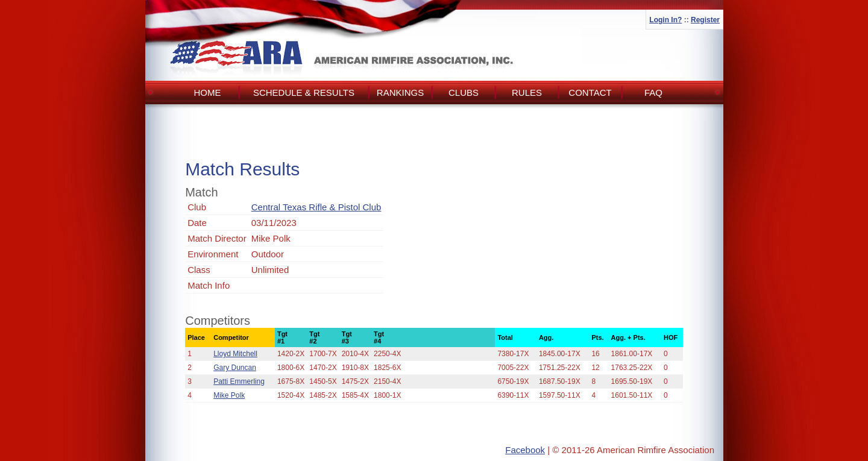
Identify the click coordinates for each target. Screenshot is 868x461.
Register (705, 20)
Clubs (464, 93)
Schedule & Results (304, 93)
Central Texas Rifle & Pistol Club (316, 207)
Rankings (400, 93)
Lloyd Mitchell (235, 354)
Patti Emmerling (239, 381)
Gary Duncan (235, 368)
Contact (590, 93)
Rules (527, 93)
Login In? (665, 20)
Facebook (525, 450)
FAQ (653, 93)
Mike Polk (229, 395)
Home (208, 93)
